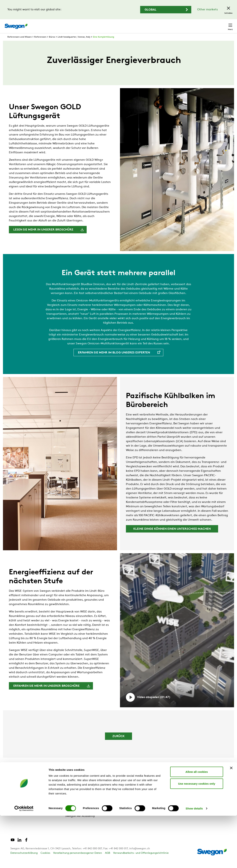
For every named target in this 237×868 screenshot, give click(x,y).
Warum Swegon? (22, 793)
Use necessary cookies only (197, 836)
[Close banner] (231, 820)
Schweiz (205, 24)
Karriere (188, 24)
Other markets (207, 10)
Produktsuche (135, 24)
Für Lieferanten (76, 811)
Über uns (71, 793)
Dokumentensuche (165, 24)
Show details (194, 861)
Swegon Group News (80, 805)
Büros (52, 44)
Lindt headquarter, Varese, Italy (74, 44)
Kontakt (224, 24)
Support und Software (26, 811)
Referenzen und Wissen (20, 44)
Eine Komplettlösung (104, 44)
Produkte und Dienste (26, 805)
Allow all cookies (197, 824)
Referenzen (40, 44)
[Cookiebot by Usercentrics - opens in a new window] (24, 861)
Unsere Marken (76, 799)
